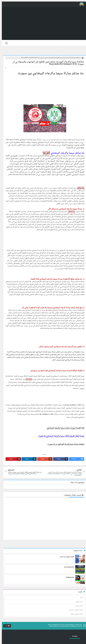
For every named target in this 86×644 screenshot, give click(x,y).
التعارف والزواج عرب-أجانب (65, 557)
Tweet (76, 459)
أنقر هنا (45, 153)
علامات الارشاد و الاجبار (74, 610)
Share (61, 459)
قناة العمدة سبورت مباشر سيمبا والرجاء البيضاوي (64, 428)
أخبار (80, 598)
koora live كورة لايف (67, 567)
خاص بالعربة (77, 602)
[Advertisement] (43, 88)
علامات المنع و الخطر (75, 614)
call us (5, 626)
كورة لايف (27, 379)
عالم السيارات (77, 606)
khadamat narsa (68, 577)
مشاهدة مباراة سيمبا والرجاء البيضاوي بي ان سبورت (64, 444)
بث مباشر (79, 188)
